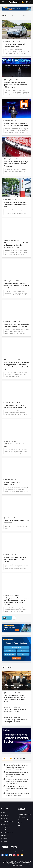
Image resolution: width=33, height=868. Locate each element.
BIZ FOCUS (7, 667)
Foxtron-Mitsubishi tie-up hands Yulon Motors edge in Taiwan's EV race (15, 204)
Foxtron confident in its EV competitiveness (13, 483)
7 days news (21, 817)
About (3, 812)
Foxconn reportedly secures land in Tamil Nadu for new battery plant (16, 325)
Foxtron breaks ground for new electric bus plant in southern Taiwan (15, 559)
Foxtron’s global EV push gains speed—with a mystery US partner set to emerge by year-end (15, 85)
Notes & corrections (7, 833)
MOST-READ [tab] (8, 759)
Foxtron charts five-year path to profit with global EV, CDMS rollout (16, 124)
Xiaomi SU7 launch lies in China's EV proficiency (16, 522)
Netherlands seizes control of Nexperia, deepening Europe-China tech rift (17, 788)
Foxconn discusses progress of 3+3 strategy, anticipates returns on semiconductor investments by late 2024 (16, 366)
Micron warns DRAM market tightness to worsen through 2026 (18, 794)
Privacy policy (5, 824)
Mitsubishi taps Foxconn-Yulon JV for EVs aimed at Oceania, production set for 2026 (16, 245)
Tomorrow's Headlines (24, 814)
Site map (4, 836)
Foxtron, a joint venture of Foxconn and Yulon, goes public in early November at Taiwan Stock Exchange (16, 601)
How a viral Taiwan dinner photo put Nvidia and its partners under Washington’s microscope (17, 767)
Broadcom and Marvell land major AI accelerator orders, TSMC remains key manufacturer (17, 781)
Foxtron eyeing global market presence (14, 445)
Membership (5, 818)
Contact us (4, 830)
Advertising (4, 815)
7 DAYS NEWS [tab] (20, 759)
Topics (20, 823)
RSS (19, 826)
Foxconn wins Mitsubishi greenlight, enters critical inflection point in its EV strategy (16, 164)
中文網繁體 (4, 839)
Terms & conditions (7, 821)
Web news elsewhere (24, 820)
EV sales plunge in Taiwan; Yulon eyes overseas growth (15, 45)
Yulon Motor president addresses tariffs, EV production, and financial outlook (16, 286)
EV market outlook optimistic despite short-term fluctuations (15, 406)
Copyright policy (6, 827)
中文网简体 (4, 841)
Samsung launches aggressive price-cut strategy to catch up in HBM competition (18, 774)
